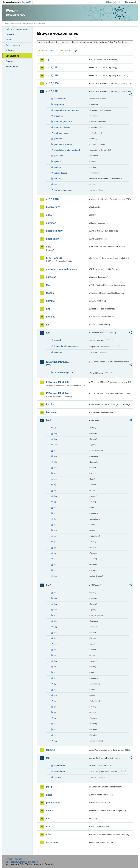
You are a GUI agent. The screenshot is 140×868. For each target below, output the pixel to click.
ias (48, 325)
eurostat (51, 277)
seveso (50, 811)
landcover (52, 412)
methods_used (61, 133)
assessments (60, 99)
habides (51, 317)
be (55, 434)
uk (55, 576)
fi (55, 485)
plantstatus (59, 771)
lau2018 (51, 750)
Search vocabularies (49, 51)
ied (48, 333)
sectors (58, 777)
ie (55, 502)
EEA (18, 2)
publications (53, 803)
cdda (49, 215)
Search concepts (71, 51)
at (55, 428)
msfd (49, 787)
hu (56, 496)
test (48, 819)
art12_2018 (52, 75)
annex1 (58, 340)
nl (55, 536)
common (51, 223)
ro (55, 553)
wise (49, 834)
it (55, 508)
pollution (58, 139)
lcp (48, 758)
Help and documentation (17, 29)
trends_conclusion (63, 190)
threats (58, 179)
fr (55, 491)
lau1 (48, 420)
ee (55, 468)
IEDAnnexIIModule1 (57, 362)
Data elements (13, 45)
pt (55, 548)
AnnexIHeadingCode (64, 372)
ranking (58, 167)
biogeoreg (59, 104)
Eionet (18, 24)
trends (57, 184)
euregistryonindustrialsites (61, 269)
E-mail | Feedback (14, 859)
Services (10, 61)
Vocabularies (12, 56)
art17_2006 (52, 83)
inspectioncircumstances (66, 346)
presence (59, 156)
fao (48, 285)
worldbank (52, 842)
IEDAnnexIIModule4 (57, 393)
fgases (50, 293)
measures (59, 116)
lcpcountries (60, 766)
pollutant (58, 352)
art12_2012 (52, 67)
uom (49, 826)
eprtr (49, 247)
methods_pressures (64, 121)
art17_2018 (52, 199)
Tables (9, 40)
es (55, 479)
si (55, 565)
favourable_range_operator (67, 110)
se (55, 559)
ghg (48, 309)
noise (49, 795)
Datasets (10, 34)
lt (55, 513)
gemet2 (50, 301)
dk (55, 462)
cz (55, 451)
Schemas (10, 50)
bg (56, 439)
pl (55, 542)
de (55, 456)
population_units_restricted (67, 150)
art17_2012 (52, 91)
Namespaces (12, 66)
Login (110, 2)
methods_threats (62, 127)
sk (55, 570)
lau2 (48, 585)
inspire (50, 404)
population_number (63, 144)
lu (55, 519)
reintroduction (61, 173)
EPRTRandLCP (55, 258)
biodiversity (53, 207)
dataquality (52, 239)
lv (55, 525)
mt (56, 530)
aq (47, 60)
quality (57, 161)
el (55, 473)
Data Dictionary (28, 24)
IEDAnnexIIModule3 (57, 382)
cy (55, 445)
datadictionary (54, 231)
